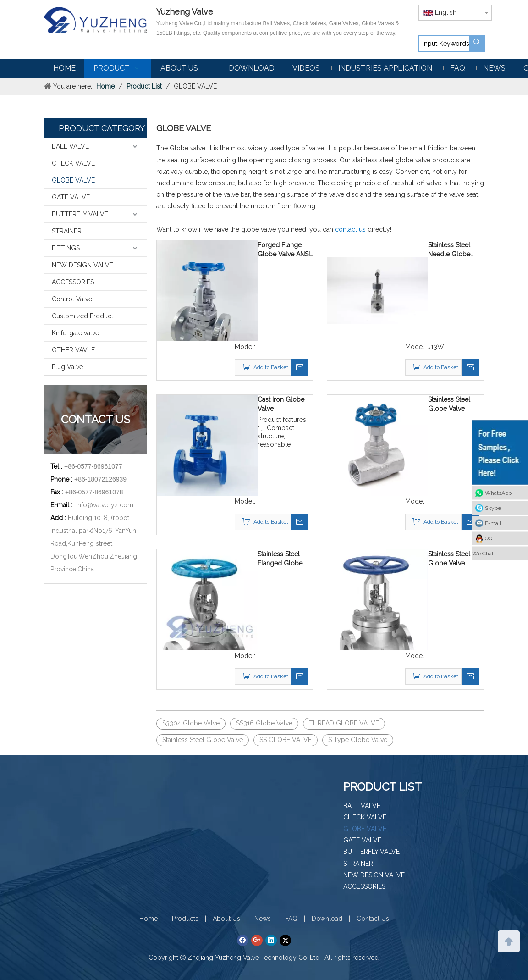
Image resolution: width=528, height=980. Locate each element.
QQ (489, 538)
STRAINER (67, 231)
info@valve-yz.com (105, 505)
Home (148, 919)
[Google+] (257, 941)
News (263, 919)
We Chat (483, 553)
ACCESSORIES (73, 282)
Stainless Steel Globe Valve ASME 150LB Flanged (449, 559)
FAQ (291, 919)
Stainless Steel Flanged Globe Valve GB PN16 (280, 559)
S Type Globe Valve (358, 740)
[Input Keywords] (444, 44)
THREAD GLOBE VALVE (344, 723)
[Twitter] (285, 941)
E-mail (493, 523)
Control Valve (72, 299)
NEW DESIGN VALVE (82, 265)
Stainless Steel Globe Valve (449, 404)
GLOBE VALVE (73, 180)
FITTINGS (66, 248)
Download (327, 919)
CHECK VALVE (73, 163)
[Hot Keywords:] (477, 44)
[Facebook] (243, 941)
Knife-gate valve (75, 333)
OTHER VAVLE (73, 350)
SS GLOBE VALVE (286, 740)
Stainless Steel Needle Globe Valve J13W (449, 250)
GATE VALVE (71, 197)
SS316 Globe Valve (264, 723)
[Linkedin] (271, 941)
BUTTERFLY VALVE (80, 214)
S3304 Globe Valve (191, 723)
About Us (226, 919)
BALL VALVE (70, 146)
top (509, 941)
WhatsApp (498, 493)
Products (185, 919)
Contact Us (373, 919)
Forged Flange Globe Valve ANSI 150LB (284, 250)
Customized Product (82, 316)
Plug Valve (67, 367)
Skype (493, 508)
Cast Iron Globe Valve (281, 404)
